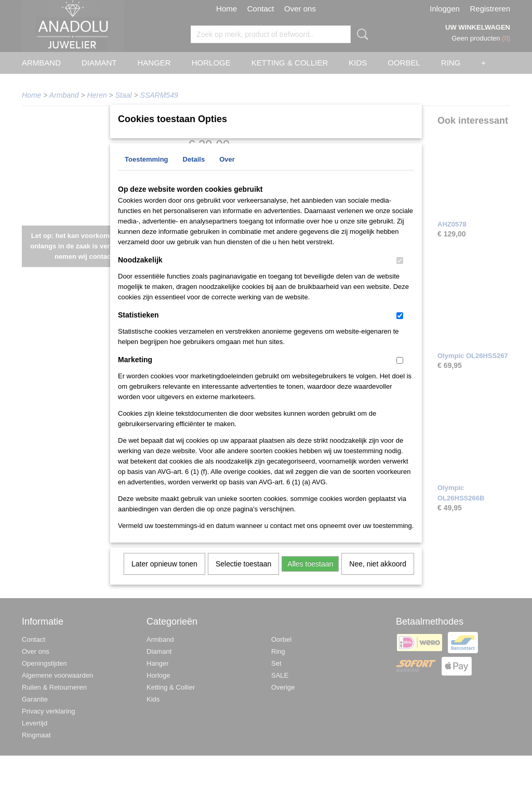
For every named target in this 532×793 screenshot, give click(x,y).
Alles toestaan (310, 577)
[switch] (400, 274)
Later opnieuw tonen (164, 577)
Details (194, 173)
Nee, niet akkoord (378, 577)
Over (227, 173)
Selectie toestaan (243, 577)
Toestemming (147, 173)
